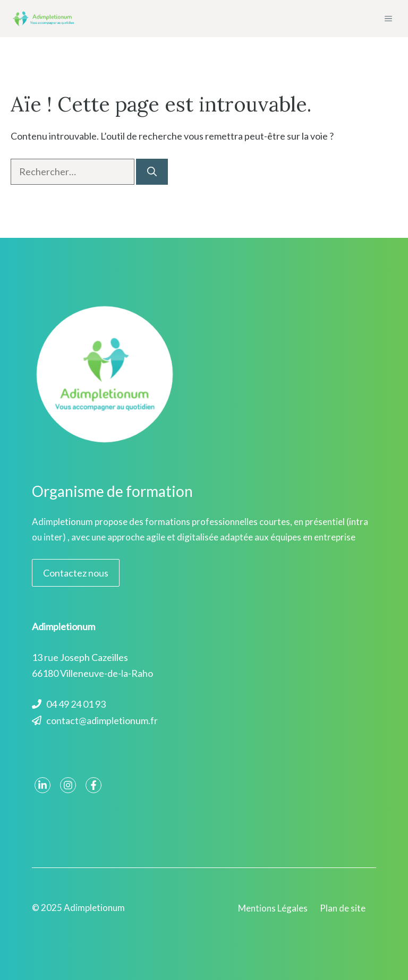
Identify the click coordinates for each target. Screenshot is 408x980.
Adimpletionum (94, 908)
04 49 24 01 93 (76, 704)
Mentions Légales (273, 908)
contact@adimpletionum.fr (102, 720)
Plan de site (343, 908)
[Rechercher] (152, 172)
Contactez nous (76, 573)
